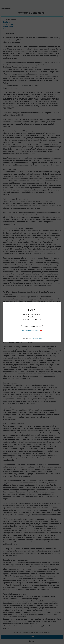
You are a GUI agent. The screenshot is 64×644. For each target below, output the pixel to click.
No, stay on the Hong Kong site (32, 330)
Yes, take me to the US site (32, 326)
